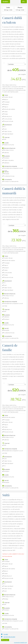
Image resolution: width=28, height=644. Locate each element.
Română (6, 2)
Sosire (8, 8)
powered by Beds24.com (20, 642)
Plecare (20, 8)
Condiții (5, 634)
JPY (24, 2)
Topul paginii (5, 640)
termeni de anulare (8, 637)
